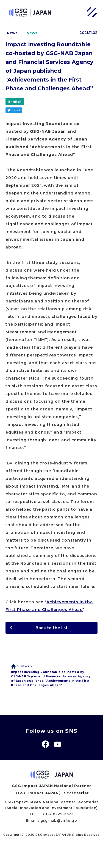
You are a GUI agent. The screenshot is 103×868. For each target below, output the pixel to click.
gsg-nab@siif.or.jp (59, 820)
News (25, 666)
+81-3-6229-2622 (57, 814)
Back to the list (51, 628)
